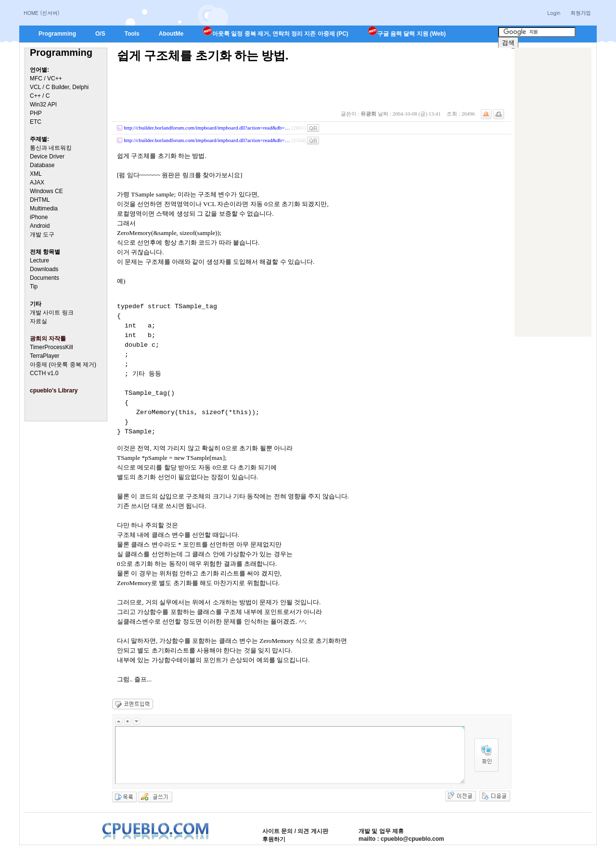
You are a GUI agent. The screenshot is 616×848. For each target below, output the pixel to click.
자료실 (38, 321)
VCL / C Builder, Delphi (59, 87)
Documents (45, 278)
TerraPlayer (45, 356)
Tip (34, 287)
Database (42, 165)
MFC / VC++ (46, 78)
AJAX (37, 183)
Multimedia (44, 209)
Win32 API (43, 104)
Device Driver (47, 157)
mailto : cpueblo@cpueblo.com (401, 839)
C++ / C (40, 96)
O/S (100, 34)
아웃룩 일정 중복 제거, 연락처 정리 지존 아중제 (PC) (276, 34)
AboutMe (171, 34)
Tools (132, 34)
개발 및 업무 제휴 (381, 831)
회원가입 (581, 13)
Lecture (39, 261)
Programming (57, 34)
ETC (36, 122)
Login (554, 13)
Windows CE (46, 191)
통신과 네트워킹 (51, 148)
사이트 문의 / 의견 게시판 (295, 831)
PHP (36, 113)
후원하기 (274, 839)
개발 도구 (42, 235)
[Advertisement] (553, 192)
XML (36, 174)
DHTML (40, 200)
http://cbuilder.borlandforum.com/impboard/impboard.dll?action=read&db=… (207, 128)
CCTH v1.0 (44, 373)
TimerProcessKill (51, 347)
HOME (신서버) (42, 13)
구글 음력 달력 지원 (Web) (407, 34)
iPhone (39, 217)
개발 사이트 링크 (52, 313)
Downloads (44, 269)
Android (40, 226)
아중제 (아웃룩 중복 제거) (63, 365)
